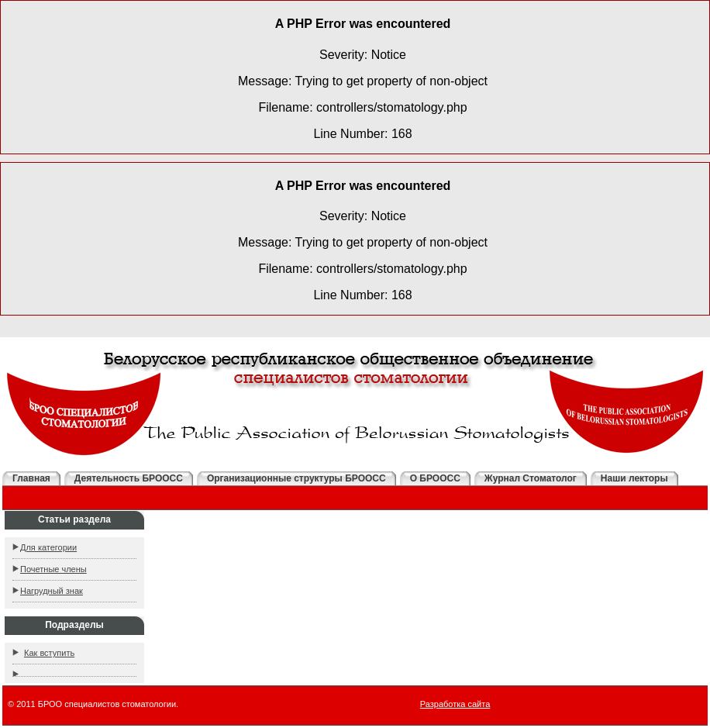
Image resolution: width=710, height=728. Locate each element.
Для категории (48, 547)
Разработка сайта (455, 704)
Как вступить (49, 653)
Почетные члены (53, 569)
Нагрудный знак (52, 591)
